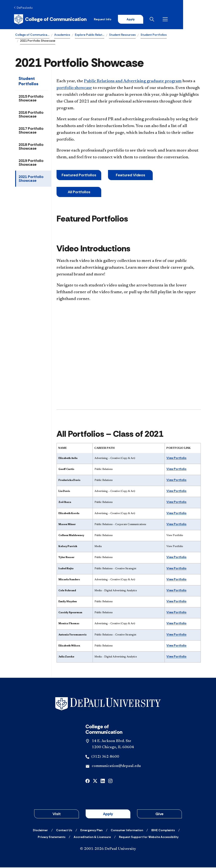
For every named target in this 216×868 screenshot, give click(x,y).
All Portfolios (79, 193)
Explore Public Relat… (90, 35)
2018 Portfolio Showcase (31, 147)
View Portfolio (176, 458)
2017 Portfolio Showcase (31, 131)
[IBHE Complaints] (163, 831)
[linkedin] (103, 781)
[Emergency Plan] (91, 831)
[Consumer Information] (127, 831)
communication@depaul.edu (116, 767)
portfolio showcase (74, 89)
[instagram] (110, 781)
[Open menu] (197, 19)
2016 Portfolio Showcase (31, 115)
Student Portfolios (154, 35)
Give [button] (159, 815)
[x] (95, 781)
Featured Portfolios (79, 176)
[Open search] (184, 19)
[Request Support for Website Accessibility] (149, 838)
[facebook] (88, 781)
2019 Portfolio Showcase (31, 163)
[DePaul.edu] (25, 8)
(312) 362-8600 (105, 757)
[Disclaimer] (40, 831)
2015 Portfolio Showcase (31, 99)
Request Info (133, 19)
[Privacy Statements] (52, 838)
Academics (62, 35)
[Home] (52, 19)
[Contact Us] (64, 831)
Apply (162, 19)
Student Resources (122, 35)
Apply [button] (108, 815)
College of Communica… (32, 35)
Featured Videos (130, 176)
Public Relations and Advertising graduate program (133, 82)
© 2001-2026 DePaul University (108, 850)
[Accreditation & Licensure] (92, 838)
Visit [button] (57, 815)
